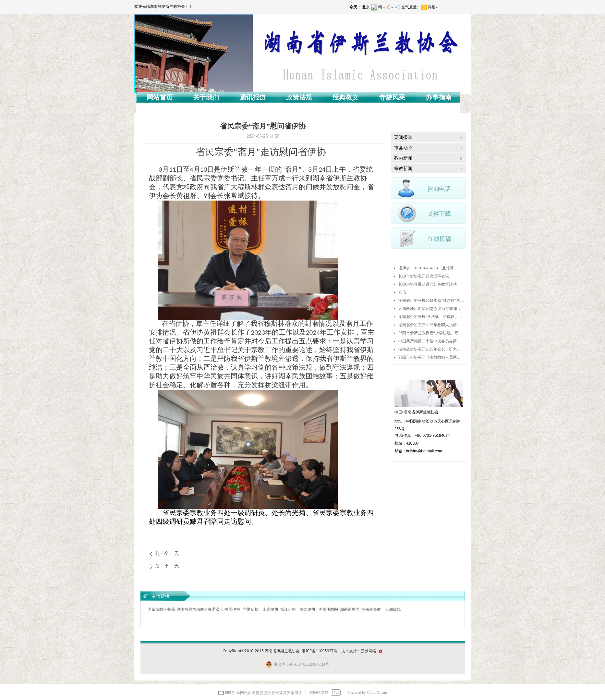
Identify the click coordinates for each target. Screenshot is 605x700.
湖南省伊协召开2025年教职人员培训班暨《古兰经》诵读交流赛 (431, 325)
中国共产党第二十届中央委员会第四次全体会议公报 (431, 341)
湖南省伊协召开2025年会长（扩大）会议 (431, 349)
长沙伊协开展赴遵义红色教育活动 (428, 284)
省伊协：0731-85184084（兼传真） (428, 268)
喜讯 (402, 292)
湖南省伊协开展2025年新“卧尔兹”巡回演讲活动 (431, 301)
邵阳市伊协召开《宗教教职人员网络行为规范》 (431, 357)
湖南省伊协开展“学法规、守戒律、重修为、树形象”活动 (431, 317)
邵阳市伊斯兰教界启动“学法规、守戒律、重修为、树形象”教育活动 (431, 333)
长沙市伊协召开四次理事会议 (424, 276)
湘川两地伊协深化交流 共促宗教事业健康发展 (431, 309)
